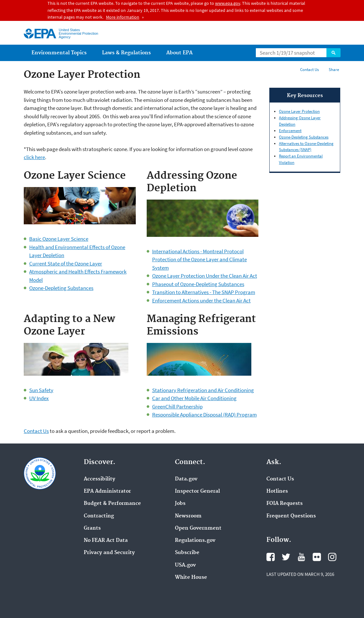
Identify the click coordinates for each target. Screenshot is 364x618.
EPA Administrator (107, 491)
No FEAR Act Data (106, 541)
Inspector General (197, 491)
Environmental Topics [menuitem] (59, 53)
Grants (92, 528)
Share (334, 70)
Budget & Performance (112, 504)
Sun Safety (41, 390)
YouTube (301, 557)
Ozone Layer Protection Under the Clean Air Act (205, 276)
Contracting (99, 516)
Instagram (332, 557)
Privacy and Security (109, 553)
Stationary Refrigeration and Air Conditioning (203, 390)
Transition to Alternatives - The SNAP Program (204, 292)
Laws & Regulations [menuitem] (126, 53)
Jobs (180, 504)
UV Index (39, 398)
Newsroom (188, 516)
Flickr (317, 557)
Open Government (198, 528)
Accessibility (100, 479)
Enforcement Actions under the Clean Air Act (201, 300)
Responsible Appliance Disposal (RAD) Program (204, 415)
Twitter (286, 557)
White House (191, 578)
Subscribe (187, 553)
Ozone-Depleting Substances (61, 288)
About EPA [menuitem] (179, 53)
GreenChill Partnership (177, 407)
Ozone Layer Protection (299, 111)
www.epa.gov (228, 3)
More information (123, 17)
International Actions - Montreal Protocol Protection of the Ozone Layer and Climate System (199, 260)
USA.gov (185, 565)
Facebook (271, 557)
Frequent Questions (291, 516)
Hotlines (277, 491)
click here (34, 157)
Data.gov (186, 479)
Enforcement (290, 131)
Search (334, 53)
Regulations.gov (195, 541)
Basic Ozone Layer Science (59, 239)
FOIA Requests (285, 504)
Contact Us (309, 70)
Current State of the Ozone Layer (66, 264)
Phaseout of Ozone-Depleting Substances (198, 284)
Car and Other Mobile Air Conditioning (194, 398)
